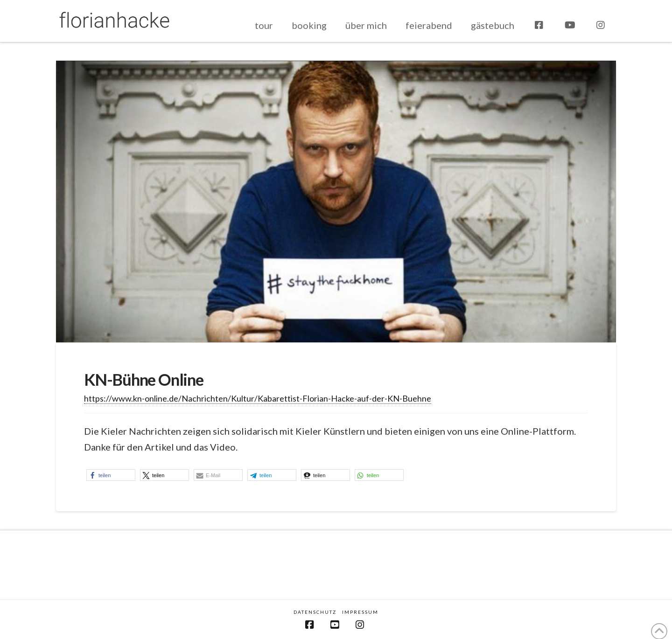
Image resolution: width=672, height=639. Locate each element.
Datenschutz (315, 612)
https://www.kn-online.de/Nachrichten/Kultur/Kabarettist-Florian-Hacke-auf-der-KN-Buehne (258, 398)
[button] (111, 475)
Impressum (360, 612)
